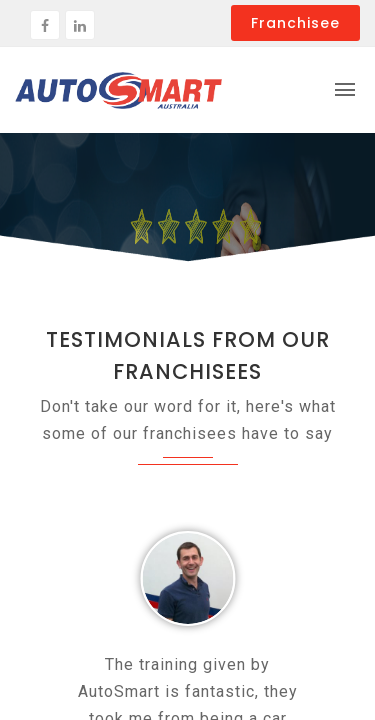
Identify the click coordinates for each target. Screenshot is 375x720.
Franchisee (295, 23)
